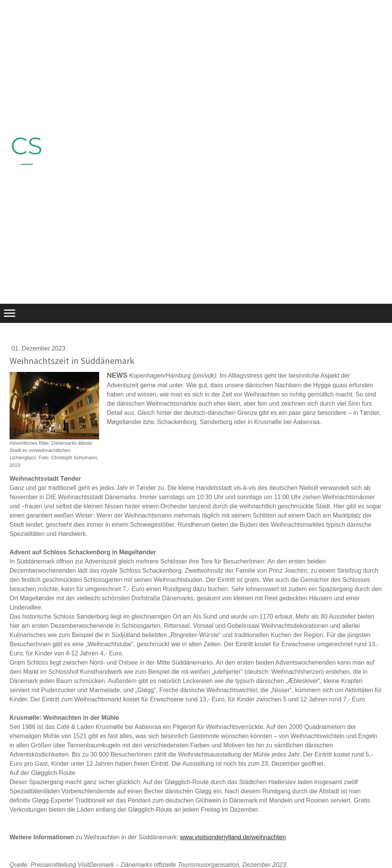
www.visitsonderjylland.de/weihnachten (233, 837)
